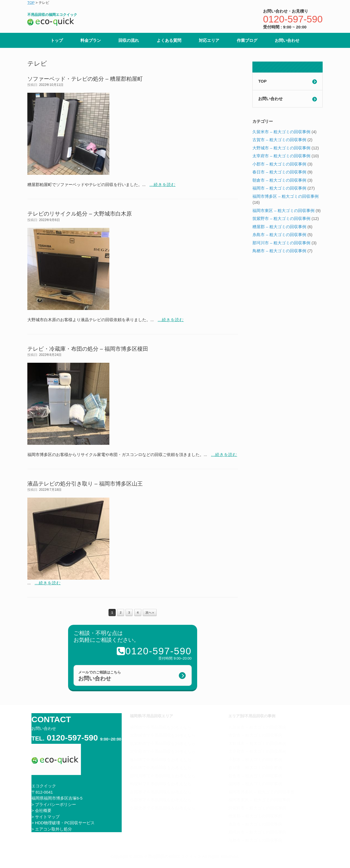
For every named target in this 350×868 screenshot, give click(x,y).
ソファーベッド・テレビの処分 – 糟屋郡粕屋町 (85, 79)
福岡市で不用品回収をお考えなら (161, 727)
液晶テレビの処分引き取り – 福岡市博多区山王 (85, 484)
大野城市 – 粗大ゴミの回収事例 (281, 148)
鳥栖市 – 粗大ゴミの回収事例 (279, 251)
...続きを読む (163, 185)
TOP (262, 81)
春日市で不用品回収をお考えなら (161, 760)
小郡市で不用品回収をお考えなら (161, 800)
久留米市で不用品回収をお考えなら (163, 808)
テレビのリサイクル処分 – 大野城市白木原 (80, 214)
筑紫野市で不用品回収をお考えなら (163, 743)
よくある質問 (169, 40)
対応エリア (209, 40)
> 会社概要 (41, 810)
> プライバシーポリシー (54, 804)
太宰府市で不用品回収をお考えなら (163, 751)
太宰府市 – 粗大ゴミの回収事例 (281, 156)
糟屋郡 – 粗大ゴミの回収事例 (279, 227)
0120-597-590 (293, 19)
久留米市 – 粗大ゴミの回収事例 (281, 132)
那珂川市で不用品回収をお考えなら (163, 776)
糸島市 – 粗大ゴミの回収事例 (279, 235)
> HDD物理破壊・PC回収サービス (63, 823)
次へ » (150, 612)
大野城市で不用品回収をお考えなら (163, 735)
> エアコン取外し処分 (52, 829)
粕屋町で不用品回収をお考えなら (161, 784)
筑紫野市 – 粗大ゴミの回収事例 (281, 218)
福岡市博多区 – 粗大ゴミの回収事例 (285, 196)
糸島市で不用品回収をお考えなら (161, 767)
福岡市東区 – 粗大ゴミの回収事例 (283, 211)
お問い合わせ (287, 40)
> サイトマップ (46, 817)
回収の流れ (129, 40)
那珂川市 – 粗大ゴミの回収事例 (281, 243)
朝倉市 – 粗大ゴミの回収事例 (279, 180)
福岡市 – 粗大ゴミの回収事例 (279, 188)
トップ (57, 40)
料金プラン (91, 40)
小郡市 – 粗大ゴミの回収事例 (279, 164)
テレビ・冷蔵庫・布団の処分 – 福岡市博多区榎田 (88, 349)
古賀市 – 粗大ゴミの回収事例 (279, 140)
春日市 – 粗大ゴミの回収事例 (279, 172)
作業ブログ (247, 40)
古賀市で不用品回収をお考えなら (161, 792)
